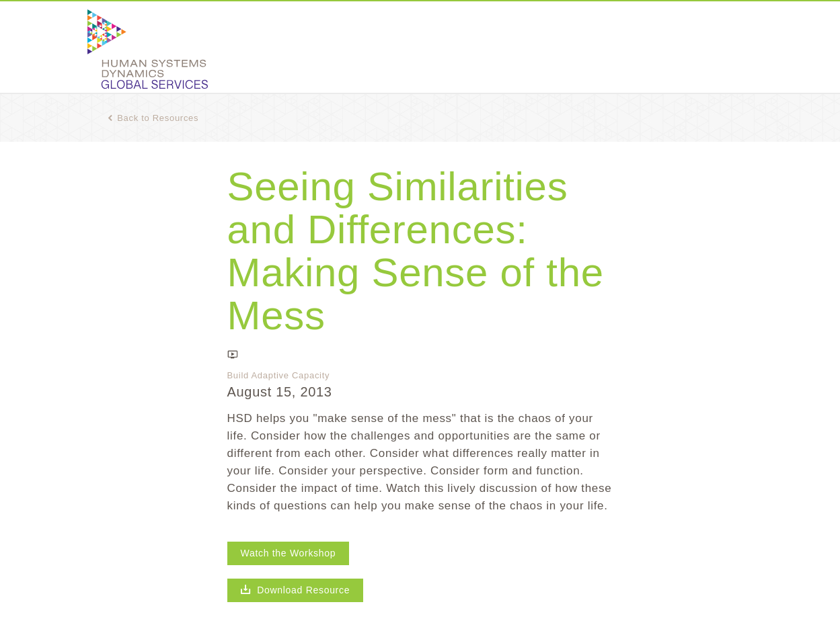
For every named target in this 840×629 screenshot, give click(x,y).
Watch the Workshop (289, 553)
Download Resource (296, 590)
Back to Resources (153, 118)
